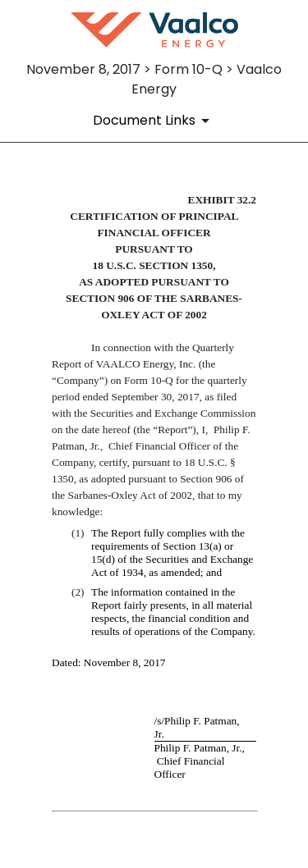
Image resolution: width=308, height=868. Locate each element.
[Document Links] (154, 121)
